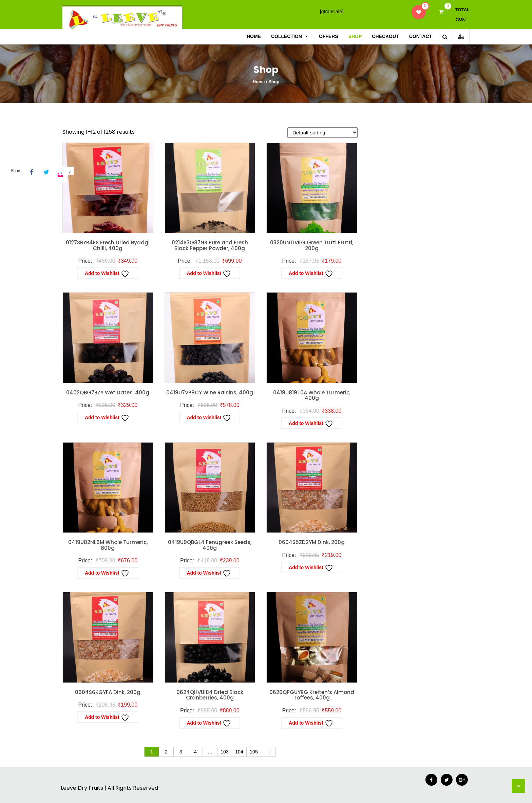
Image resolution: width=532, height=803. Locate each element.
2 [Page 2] (166, 752)
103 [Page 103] (224, 752)
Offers (329, 36)
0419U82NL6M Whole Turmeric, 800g (108, 545)
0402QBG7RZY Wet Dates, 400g (108, 393)
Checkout (385, 36)
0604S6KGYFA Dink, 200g (108, 692)
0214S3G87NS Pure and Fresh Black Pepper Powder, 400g (210, 245)
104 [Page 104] (239, 752)
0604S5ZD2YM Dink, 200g (312, 542)
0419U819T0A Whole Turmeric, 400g (312, 395)
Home (254, 36)
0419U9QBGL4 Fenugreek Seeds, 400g (210, 545)
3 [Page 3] (181, 752)
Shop (355, 36)
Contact (421, 36)
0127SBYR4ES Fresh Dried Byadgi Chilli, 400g (108, 245)
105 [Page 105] (254, 752)
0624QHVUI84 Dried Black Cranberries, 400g (210, 695)
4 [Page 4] (195, 752)
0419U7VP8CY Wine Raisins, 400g (210, 393)
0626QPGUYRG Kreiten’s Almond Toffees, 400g (312, 695)
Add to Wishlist (107, 274)
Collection (290, 36)
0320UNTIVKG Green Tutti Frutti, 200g (312, 245)
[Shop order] (322, 133)
